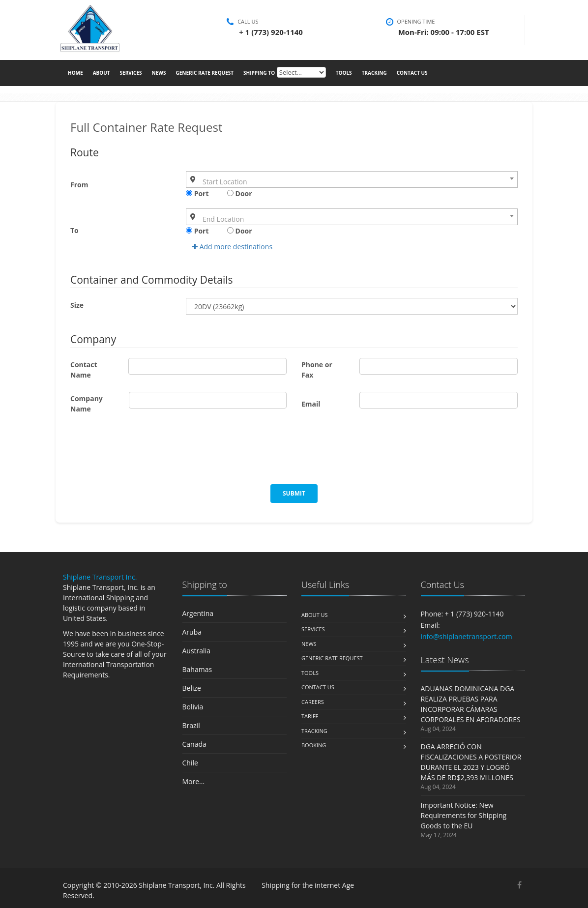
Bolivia (193, 707)
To (74, 230)
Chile (190, 763)
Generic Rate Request (205, 72)
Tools (344, 72)
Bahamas (197, 669)
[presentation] (145, 455)
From (79, 185)
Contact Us (412, 72)
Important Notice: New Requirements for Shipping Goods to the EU (464, 815)
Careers (313, 702)
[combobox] (352, 179)
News (159, 72)
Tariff (310, 716)
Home (75, 72)
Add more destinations (232, 247)
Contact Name (84, 370)
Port (197, 193)
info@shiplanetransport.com (467, 636)
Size (77, 305)
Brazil (191, 725)
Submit (294, 493)
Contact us (318, 687)
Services (131, 72)
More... (194, 781)
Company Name (87, 404)
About (102, 72)
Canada (194, 744)
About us (315, 615)
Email (311, 404)
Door (240, 193)
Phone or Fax (317, 370)
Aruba (192, 632)
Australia (196, 651)
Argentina (198, 613)
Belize (192, 688)
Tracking (374, 72)
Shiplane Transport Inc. (100, 577)
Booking (314, 745)
